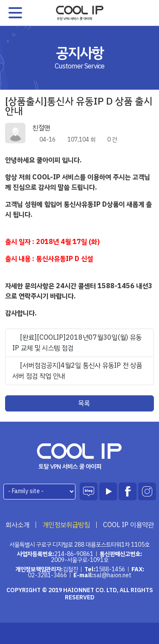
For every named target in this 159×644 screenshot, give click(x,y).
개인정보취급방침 (66, 525)
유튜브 (108, 491)
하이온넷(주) (79, 456)
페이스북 (128, 491)
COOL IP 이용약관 (128, 525)
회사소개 (17, 525)
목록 (80, 403)
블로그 (89, 491)
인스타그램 (147, 491)
